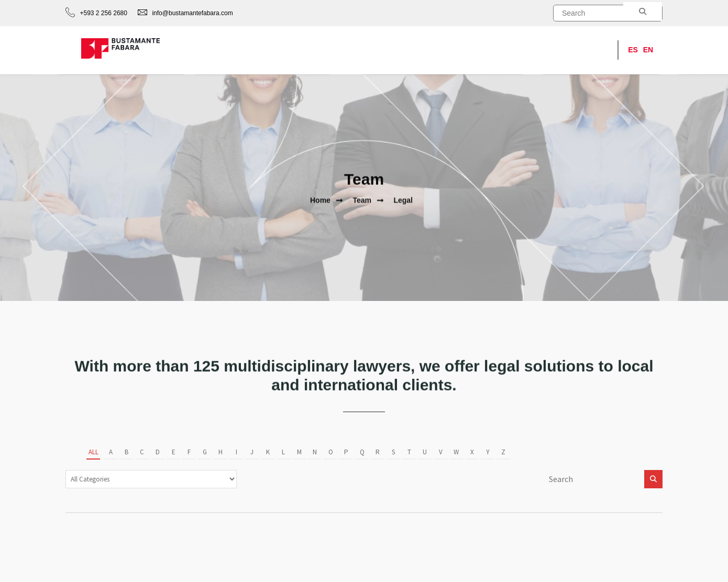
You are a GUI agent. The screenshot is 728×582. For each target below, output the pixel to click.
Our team (431, 50)
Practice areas (365, 50)
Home (306, 50)
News (481, 50)
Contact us (587, 50)
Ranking (530, 50)
